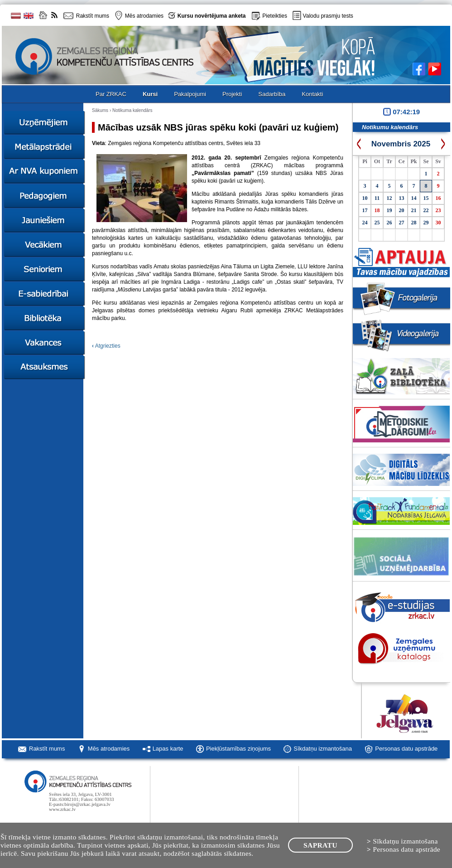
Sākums (100, 110)
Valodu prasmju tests (328, 16)
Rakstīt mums (47, 749)
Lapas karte (168, 749)
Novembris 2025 (401, 144)
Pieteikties (275, 16)
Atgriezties (106, 346)
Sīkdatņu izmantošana (323, 749)
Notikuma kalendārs (132, 110)
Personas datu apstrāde (406, 749)
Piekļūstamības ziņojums (238, 749)
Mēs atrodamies (109, 749)
